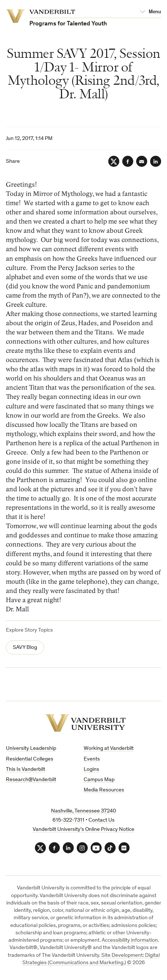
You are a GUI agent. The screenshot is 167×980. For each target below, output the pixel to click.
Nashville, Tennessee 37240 (83, 811)
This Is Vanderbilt (26, 770)
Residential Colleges (30, 759)
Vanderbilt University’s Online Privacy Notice (83, 830)
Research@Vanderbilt (31, 780)
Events (92, 759)
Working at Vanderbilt (109, 749)
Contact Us (101, 820)
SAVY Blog (25, 648)
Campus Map (99, 780)
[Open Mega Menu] (150, 12)
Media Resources (104, 790)
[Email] (142, 161)
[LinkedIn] (156, 161)
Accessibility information (130, 940)
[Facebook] (128, 161)
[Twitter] (114, 161)
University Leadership (31, 749)
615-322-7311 (68, 820)
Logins (91, 770)
